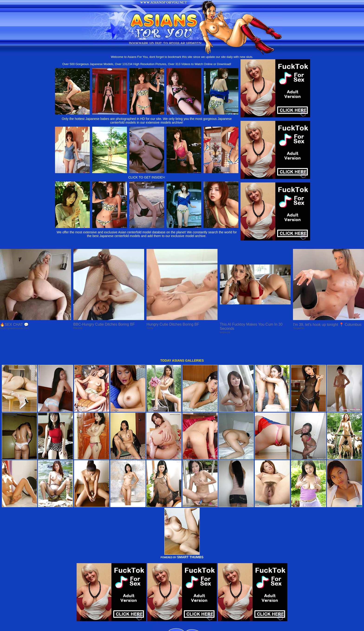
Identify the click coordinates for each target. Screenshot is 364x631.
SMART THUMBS (190, 540)
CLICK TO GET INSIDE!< (147, 177)
